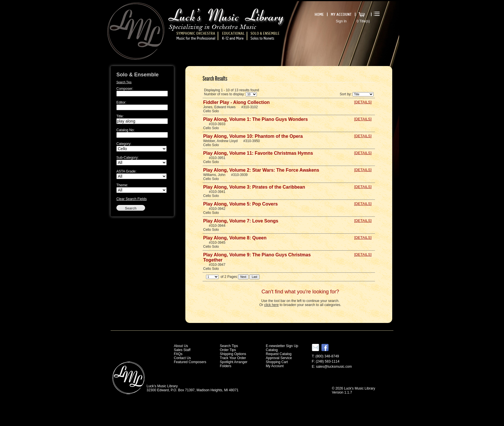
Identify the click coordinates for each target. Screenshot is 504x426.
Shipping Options (233, 354)
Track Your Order (233, 358)
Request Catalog (279, 354)
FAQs (178, 354)
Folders (226, 366)
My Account (275, 366)
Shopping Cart (277, 362)
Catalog (272, 350)
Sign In (341, 21)
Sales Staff (182, 350)
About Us (181, 346)
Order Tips (228, 350)
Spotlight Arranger (234, 362)
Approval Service (279, 358)
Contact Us (182, 358)
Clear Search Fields (131, 199)
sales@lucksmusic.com (334, 367)
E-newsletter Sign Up (282, 346)
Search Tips (124, 82)
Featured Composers (190, 362)
